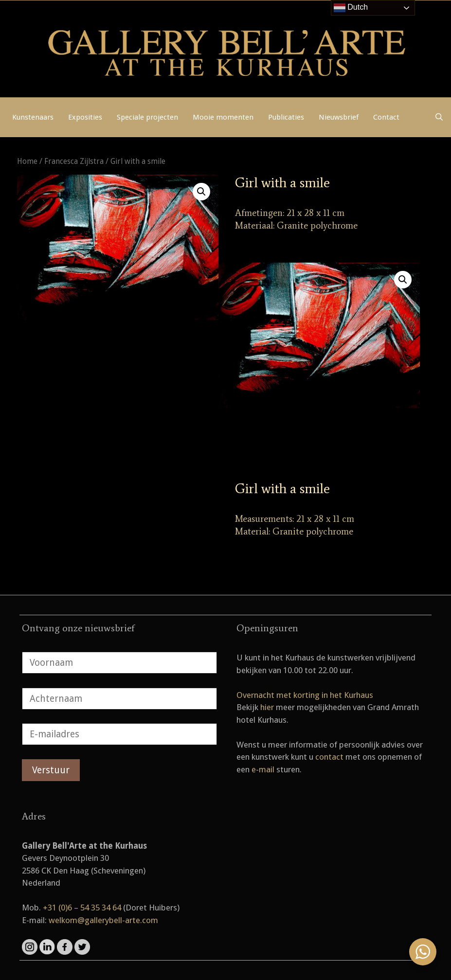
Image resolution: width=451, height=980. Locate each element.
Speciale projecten (147, 117)
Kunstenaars (33, 117)
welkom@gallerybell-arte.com (103, 920)
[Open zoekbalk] (439, 117)
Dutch (351, 8)
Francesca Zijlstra (74, 161)
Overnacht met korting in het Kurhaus (305, 695)
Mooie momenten (223, 117)
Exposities (85, 117)
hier (267, 707)
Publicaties (286, 117)
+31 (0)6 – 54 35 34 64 (82, 908)
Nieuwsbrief (339, 117)
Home (27, 161)
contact (329, 757)
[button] (201, 192)
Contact (386, 117)
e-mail (263, 769)
